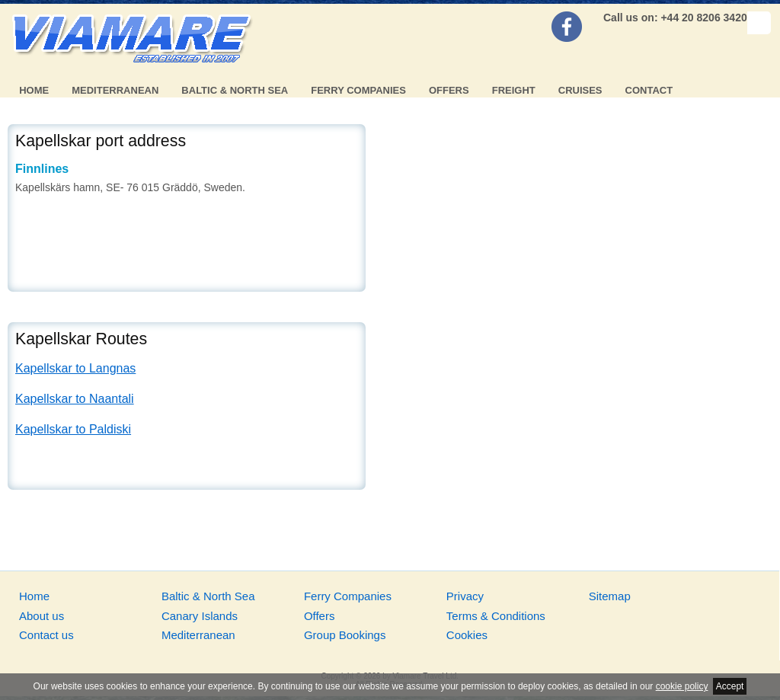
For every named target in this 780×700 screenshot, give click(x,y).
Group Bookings (345, 635)
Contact (649, 90)
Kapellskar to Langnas (75, 368)
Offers (449, 90)
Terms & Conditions (496, 616)
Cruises (580, 90)
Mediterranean (115, 90)
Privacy (465, 596)
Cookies (467, 635)
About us (42, 616)
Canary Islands (200, 616)
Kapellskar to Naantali (75, 399)
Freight (514, 90)
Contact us (46, 635)
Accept (730, 686)
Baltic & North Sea (235, 90)
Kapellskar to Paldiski (73, 429)
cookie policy (682, 686)
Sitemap (610, 596)
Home (34, 90)
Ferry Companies (358, 90)
